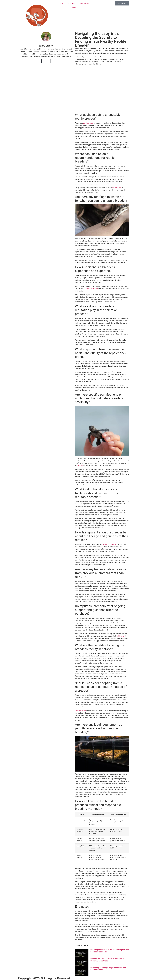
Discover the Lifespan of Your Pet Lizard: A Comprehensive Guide (107, 960)
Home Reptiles (84, 3)
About (74, 8)
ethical (81, 466)
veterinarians (117, 188)
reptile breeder (88, 123)
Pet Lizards (71, 3)
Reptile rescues (80, 711)
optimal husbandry (92, 289)
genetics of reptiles (109, 544)
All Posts (46, 61)
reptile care (120, 636)
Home (61, 3)
